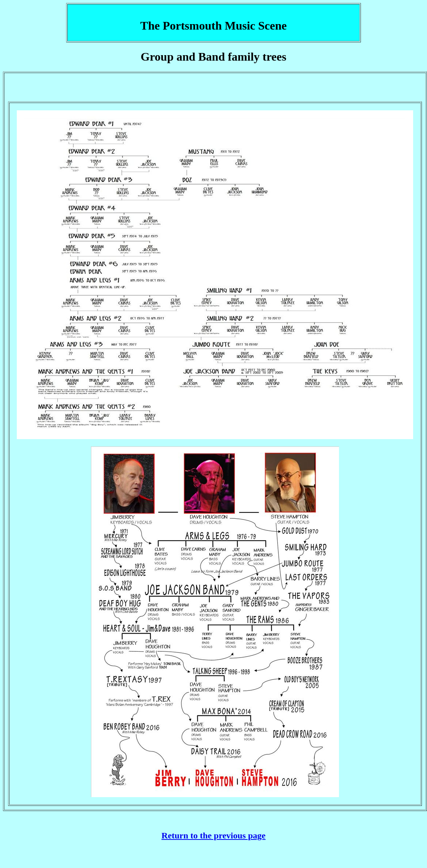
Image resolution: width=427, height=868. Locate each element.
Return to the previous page (213, 835)
